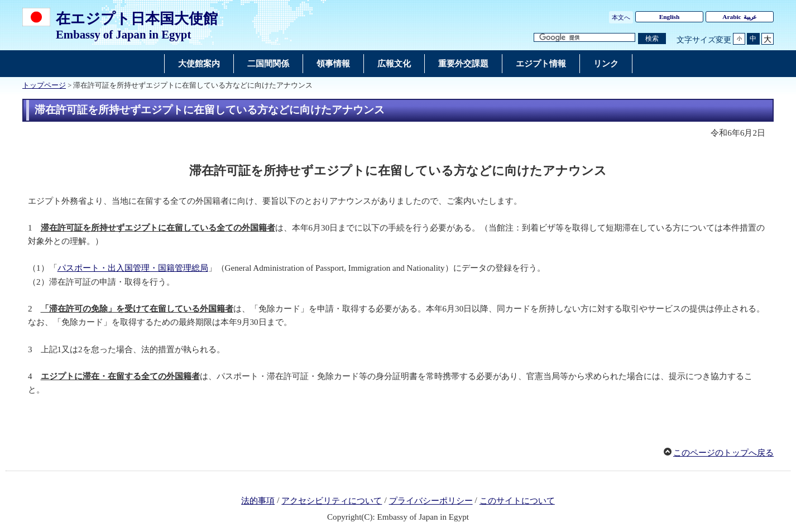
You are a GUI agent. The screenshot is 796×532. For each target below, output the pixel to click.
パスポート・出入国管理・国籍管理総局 (133, 268)
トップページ (44, 85)
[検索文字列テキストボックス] (584, 38)
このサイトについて (517, 501)
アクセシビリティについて (332, 501)
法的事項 (258, 501)
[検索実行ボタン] (652, 39)
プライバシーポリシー (431, 501)
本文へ (621, 17)
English (670, 17)
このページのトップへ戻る (723, 453)
